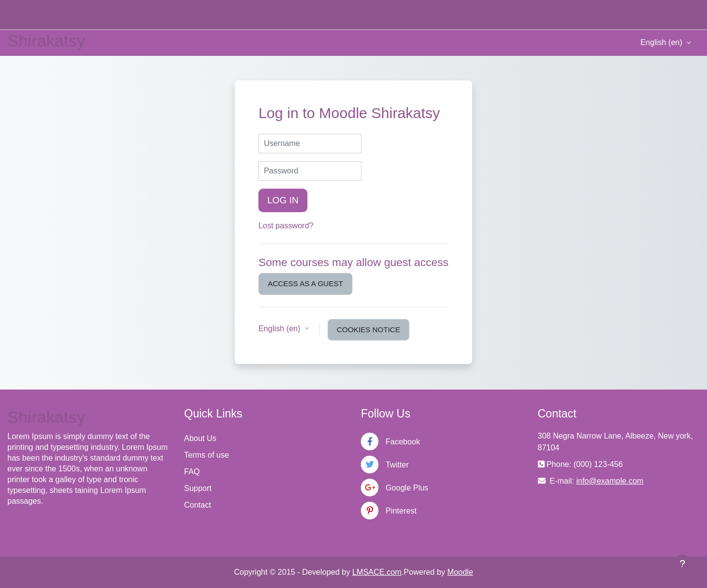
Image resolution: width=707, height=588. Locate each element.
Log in (283, 200)
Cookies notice (368, 330)
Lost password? (286, 226)
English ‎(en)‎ (662, 42)
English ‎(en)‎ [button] (280, 329)
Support (198, 488)
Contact (198, 505)
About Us (201, 438)
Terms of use (207, 455)
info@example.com (610, 481)
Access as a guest (305, 283)
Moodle (460, 572)
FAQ (192, 472)
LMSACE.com (377, 572)
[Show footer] (682, 563)
